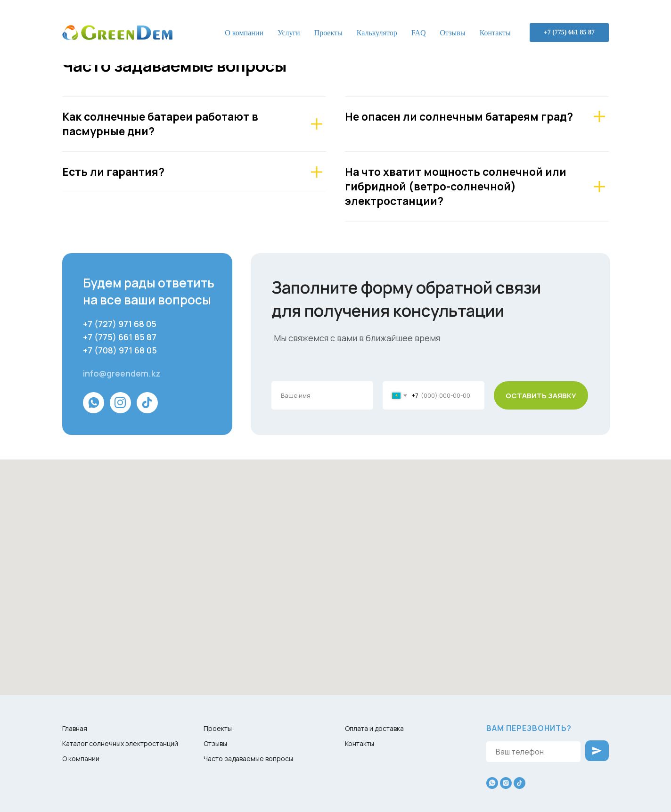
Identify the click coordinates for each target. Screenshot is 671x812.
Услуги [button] (289, 33)
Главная (75, 728)
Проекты (328, 33)
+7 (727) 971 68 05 (120, 324)
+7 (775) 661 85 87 (569, 32)
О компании (244, 33)
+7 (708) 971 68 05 (120, 350)
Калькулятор (377, 33)
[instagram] (506, 783)
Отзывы (453, 33)
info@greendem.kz (122, 373)
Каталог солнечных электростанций (120, 743)
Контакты (495, 33)
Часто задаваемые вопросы (248, 759)
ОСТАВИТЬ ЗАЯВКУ (541, 396)
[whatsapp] (492, 783)
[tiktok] (520, 783)
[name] (322, 395)
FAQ (419, 33)
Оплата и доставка (374, 728)
